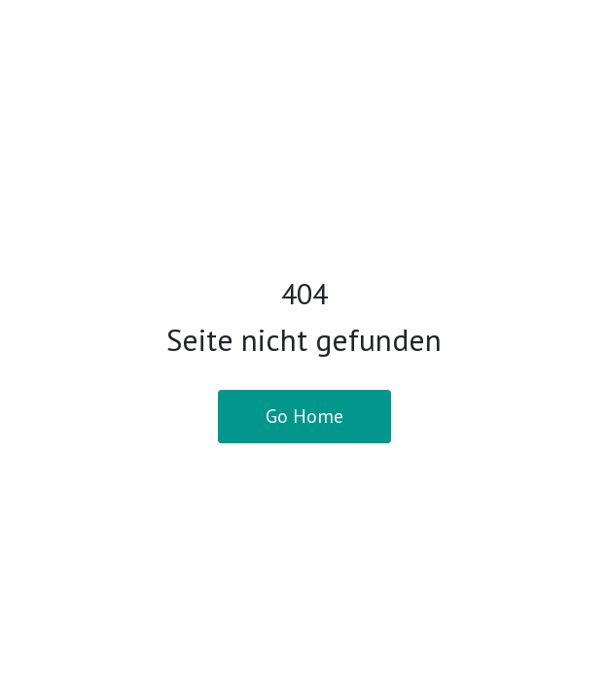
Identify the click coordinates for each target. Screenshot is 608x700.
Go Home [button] (304, 416)
